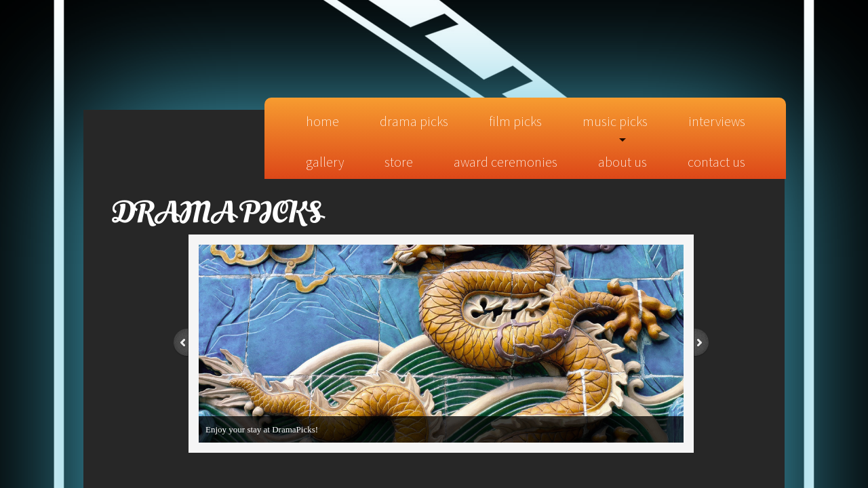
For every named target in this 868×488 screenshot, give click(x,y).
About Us (623, 162)
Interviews (717, 121)
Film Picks (515, 121)
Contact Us (716, 162)
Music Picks (615, 121)
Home (322, 121)
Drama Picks (414, 121)
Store (399, 162)
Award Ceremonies (506, 162)
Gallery (325, 162)
